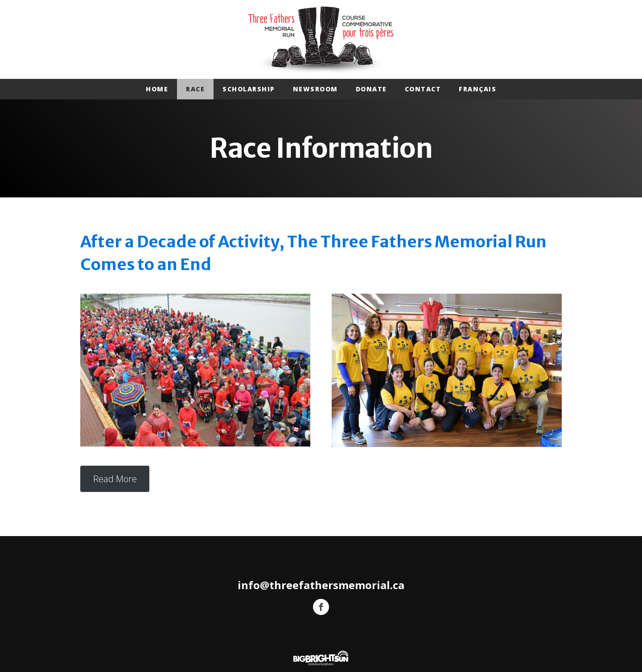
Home (157, 89)
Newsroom (315, 89)
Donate (371, 89)
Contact (423, 89)
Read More (115, 479)
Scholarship (249, 89)
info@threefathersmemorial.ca (321, 585)
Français (477, 89)
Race (195, 89)
